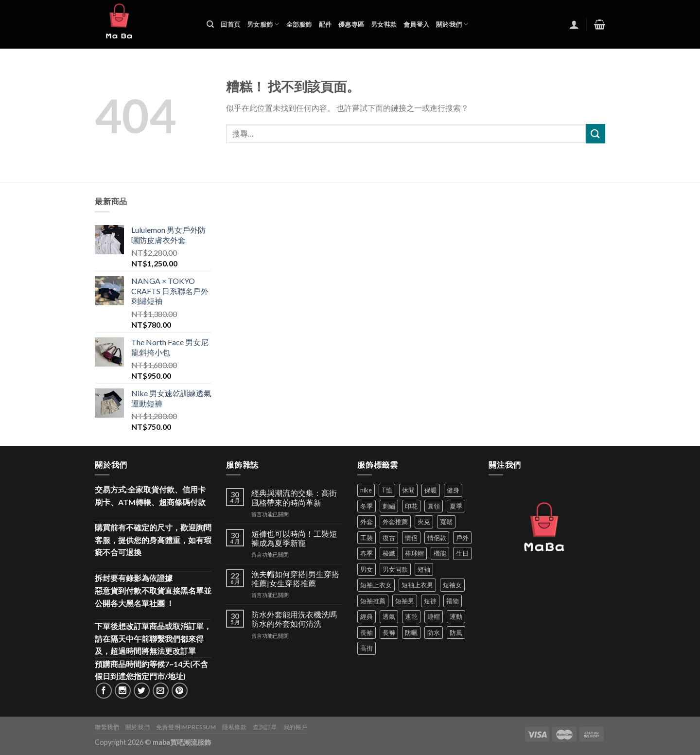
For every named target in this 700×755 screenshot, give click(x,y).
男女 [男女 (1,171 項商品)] (367, 569)
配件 (325, 24)
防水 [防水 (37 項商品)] (434, 632)
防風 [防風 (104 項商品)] (456, 632)
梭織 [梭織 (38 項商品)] (389, 553)
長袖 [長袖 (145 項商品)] (367, 632)
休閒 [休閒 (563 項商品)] (408, 490)
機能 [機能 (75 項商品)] (440, 553)
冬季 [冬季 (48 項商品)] (367, 506)
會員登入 (416, 24)
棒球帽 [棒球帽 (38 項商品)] (414, 553)
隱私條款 (234, 727)
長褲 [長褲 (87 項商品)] (389, 632)
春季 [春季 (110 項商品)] (367, 553)
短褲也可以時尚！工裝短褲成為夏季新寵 (294, 538)
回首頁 (230, 24)
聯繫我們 (107, 727)
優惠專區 (351, 24)
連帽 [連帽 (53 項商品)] (434, 616)
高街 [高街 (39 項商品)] (367, 648)
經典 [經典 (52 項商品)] (367, 616)
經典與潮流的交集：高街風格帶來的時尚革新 (294, 497)
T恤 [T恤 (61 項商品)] (387, 490)
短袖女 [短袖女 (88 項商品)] (452, 585)
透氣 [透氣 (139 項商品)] (389, 616)
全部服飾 (299, 24)
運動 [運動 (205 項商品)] (456, 616)
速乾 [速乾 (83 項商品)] (411, 616)
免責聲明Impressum (186, 727)
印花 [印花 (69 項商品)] (411, 506)
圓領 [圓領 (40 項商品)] (434, 506)
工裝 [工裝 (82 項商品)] (367, 538)
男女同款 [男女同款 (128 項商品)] (395, 569)
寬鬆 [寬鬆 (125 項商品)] (446, 522)
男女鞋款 (384, 24)
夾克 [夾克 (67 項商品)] (424, 522)
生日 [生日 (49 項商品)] (462, 553)
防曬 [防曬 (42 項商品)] (411, 632)
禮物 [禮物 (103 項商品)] (453, 601)
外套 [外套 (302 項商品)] (367, 522)
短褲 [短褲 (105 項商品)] (430, 601)
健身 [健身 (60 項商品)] (453, 490)
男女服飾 (263, 24)
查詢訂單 (265, 727)
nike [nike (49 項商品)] (366, 490)
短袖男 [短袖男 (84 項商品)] (405, 601)
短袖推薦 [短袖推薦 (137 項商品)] (373, 601)
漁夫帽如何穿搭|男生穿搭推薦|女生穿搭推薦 (295, 579)
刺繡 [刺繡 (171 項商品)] (389, 506)
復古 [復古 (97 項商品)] (389, 538)
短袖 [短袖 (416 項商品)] (424, 569)
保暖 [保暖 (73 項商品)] (431, 490)
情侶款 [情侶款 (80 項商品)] (437, 538)
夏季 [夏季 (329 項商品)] (456, 506)
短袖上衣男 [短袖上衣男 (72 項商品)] (417, 585)
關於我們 (452, 24)
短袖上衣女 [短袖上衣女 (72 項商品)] (376, 585)
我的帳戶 (296, 727)
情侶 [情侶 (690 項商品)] (411, 538)
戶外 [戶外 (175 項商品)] (462, 538)
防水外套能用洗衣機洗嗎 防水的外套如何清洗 (294, 619)
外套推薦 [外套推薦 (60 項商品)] (395, 522)
